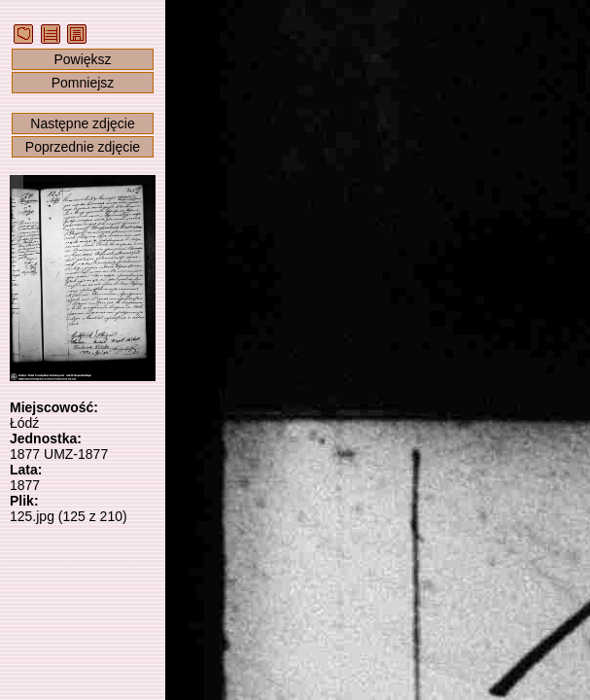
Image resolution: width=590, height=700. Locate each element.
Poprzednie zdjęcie (83, 147)
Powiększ (82, 59)
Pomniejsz (83, 83)
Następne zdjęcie (82, 123)
